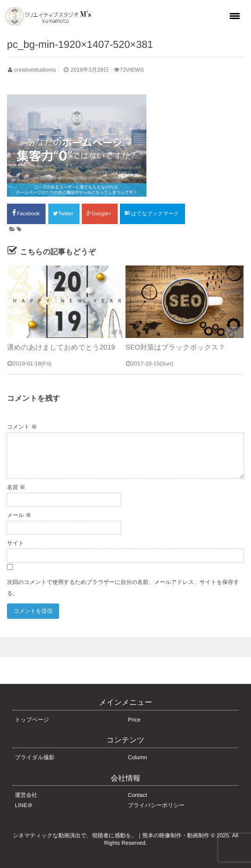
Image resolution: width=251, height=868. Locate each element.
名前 (16, 487)
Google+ (100, 214)
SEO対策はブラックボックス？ (175, 348)
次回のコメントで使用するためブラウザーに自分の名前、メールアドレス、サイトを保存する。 (123, 588)
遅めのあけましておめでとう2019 (61, 348)
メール (19, 515)
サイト (16, 543)
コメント (22, 427)
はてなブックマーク (152, 213)
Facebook (26, 213)
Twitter (64, 214)
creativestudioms (35, 70)
